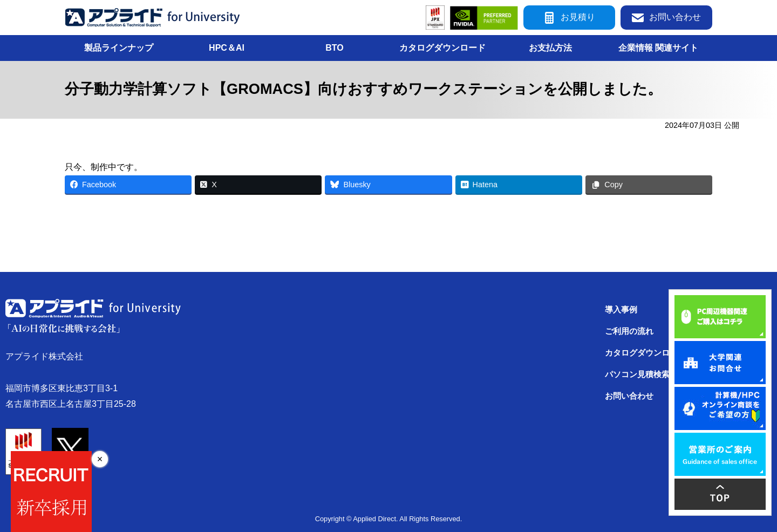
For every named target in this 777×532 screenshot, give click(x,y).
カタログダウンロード (442, 48)
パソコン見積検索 (637, 374)
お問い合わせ (666, 18)
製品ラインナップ (119, 48)
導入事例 (621, 310)
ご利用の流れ (629, 331)
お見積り (569, 18)
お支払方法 (550, 48)
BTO (334, 48)
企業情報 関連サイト (658, 48)
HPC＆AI (227, 48)
